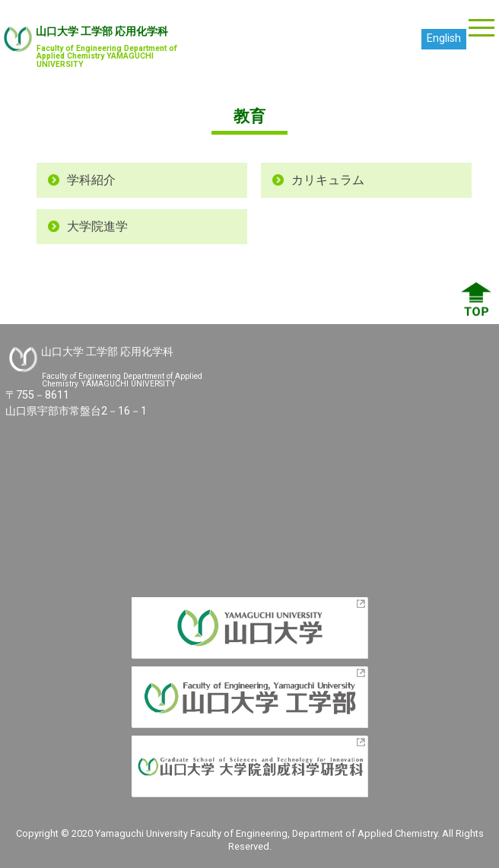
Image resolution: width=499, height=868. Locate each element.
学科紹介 (91, 180)
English (444, 38)
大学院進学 (97, 226)
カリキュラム (328, 180)
